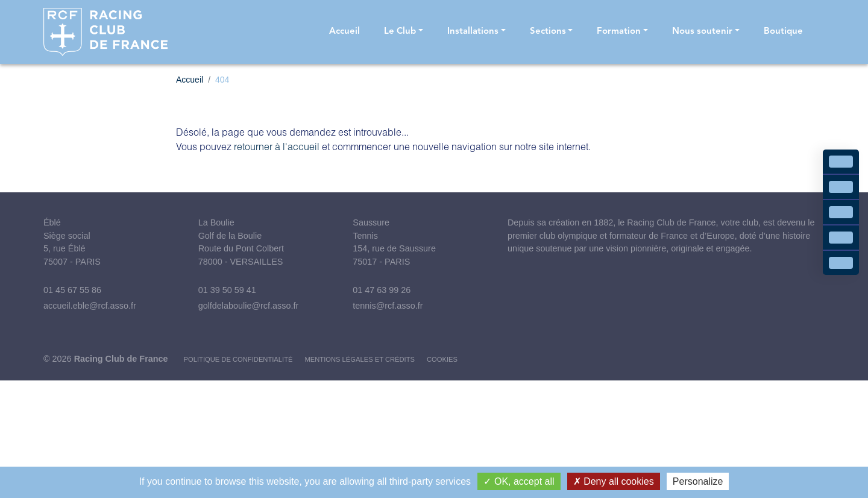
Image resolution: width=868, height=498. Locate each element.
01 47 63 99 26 (382, 290)
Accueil (190, 80)
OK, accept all (519, 481)
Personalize (698, 481)
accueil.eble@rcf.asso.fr (90, 306)
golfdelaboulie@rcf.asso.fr (249, 306)
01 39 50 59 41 (227, 290)
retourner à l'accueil (277, 146)
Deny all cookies (614, 481)
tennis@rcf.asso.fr (388, 306)
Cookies (442, 359)
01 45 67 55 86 (72, 290)
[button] (404, 32)
